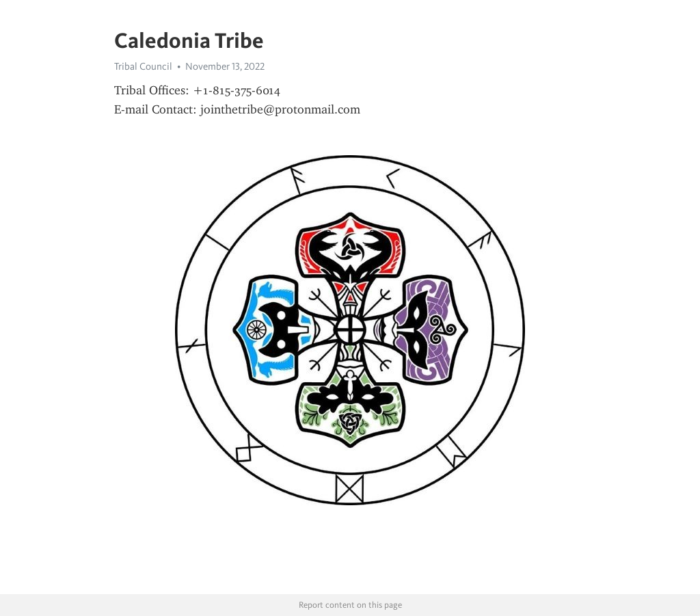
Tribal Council (143, 66)
